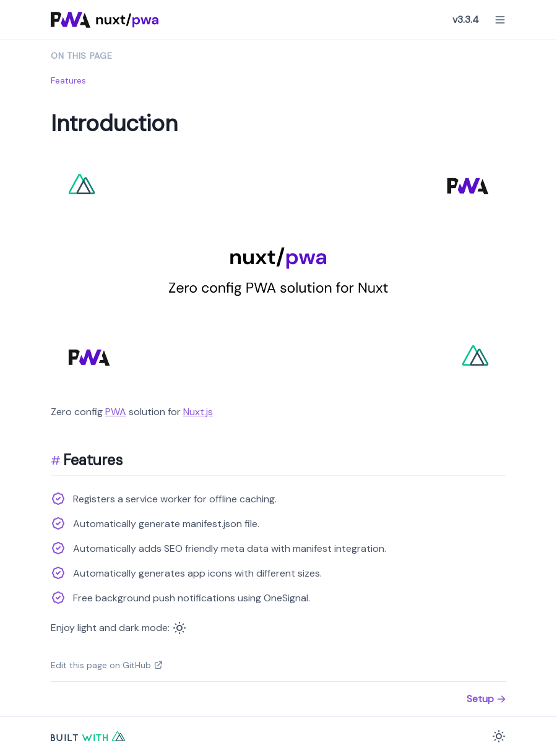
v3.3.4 (466, 20)
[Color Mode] (179, 628)
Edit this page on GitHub (107, 665)
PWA (116, 412)
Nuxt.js (198, 412)
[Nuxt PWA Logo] (105, 20)
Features (68, 80)
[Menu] (500, 20)
